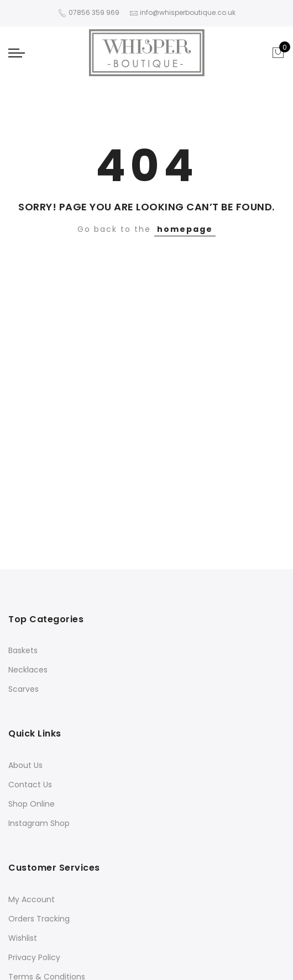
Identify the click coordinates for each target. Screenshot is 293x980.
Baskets (23, 650)
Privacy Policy (34, 957)
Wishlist (23, 938)
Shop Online (32, 804)
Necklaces (28, 670)
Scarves (23, 689)
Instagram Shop (39, 823)
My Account (32, 899)
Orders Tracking (39, 919)
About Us (25, 765)
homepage (185, 229)
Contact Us (30, 785)
